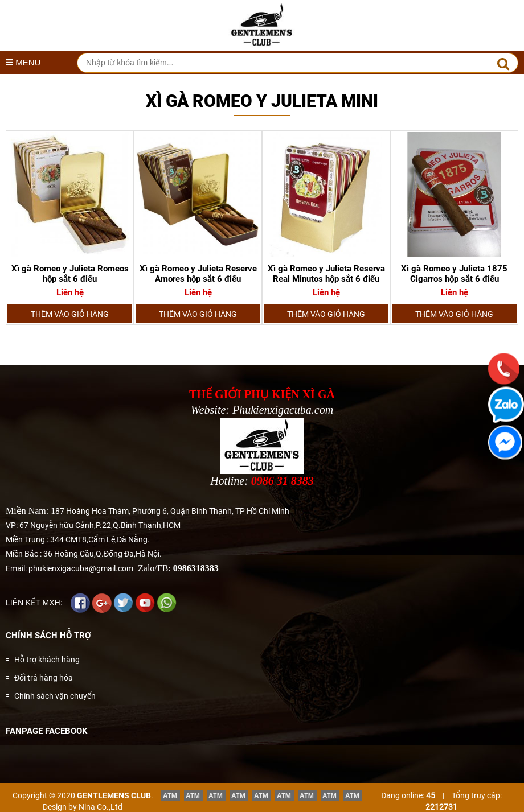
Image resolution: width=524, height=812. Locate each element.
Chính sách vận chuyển (55, 696)
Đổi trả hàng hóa (44, 678)
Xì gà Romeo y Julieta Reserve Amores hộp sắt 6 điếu (198, 274)
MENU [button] (23, 62)
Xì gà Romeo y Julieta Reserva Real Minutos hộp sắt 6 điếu (326, 274)
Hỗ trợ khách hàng (47, 660)
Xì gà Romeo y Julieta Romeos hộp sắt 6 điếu (70, 274)
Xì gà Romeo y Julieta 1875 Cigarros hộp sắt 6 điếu (454, 274)
